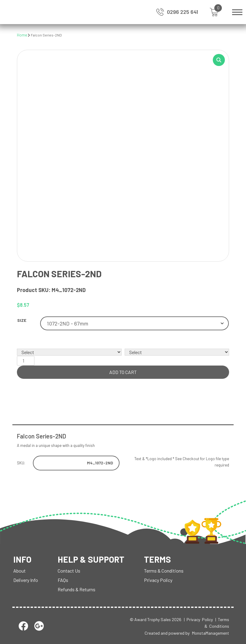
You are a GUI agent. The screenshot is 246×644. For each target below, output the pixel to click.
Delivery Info (26, 580)
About (19, 571)
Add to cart (123, 372)
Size (22, 320)
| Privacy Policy (198, 619)
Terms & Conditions (164, 571)
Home (22, 35)
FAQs (63, 580)
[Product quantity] (26, 361)
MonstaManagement (211, 633)
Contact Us (69, 571)
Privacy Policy (158, 580)
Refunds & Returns (77, 589)
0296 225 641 (182, 12)
